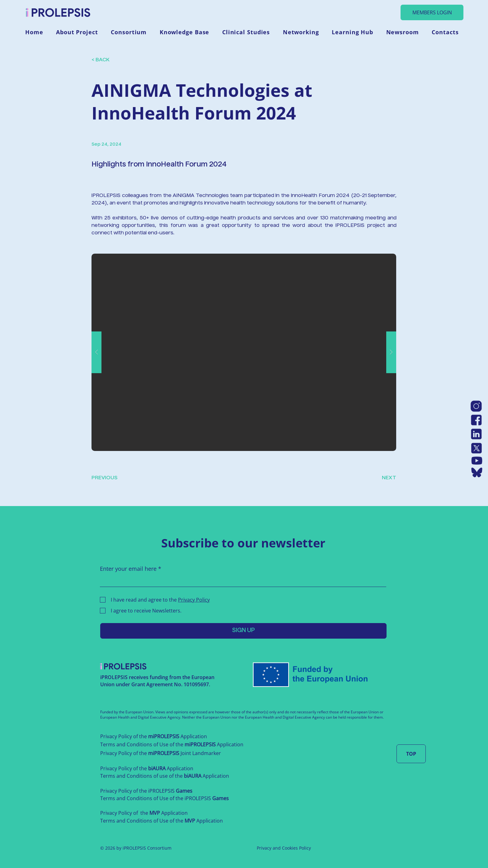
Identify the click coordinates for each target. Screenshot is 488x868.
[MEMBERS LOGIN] (432, 12)
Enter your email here (128, 569)
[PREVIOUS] (112, 478)
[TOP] (411, 754)
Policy (305, 848)
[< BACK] (115, 60)
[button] (79, 32)
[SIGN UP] (243, 631)
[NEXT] (381, 478)
